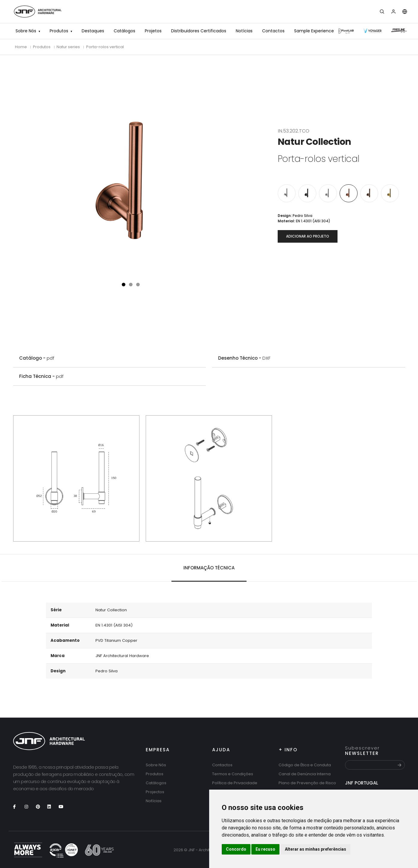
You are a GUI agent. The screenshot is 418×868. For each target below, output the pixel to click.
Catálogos (124, 31)
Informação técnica (209, 568)
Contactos (273, 31)
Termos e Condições (233, 774)
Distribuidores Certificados (199, 31)
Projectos (155, 792)
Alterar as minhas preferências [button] (316, 849)
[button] (124, 285)
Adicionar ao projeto (308, 236)
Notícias (244, 31)
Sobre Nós (26, 31)
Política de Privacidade (235, 783)
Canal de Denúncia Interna (305, 774)
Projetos (153, 31)
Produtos (59, 31)
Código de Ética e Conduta (305, 765)
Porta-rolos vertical (105, 47)
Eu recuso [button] (265, 849)
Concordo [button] (236, 849)
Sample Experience (314, 31)
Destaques (93, 31)
